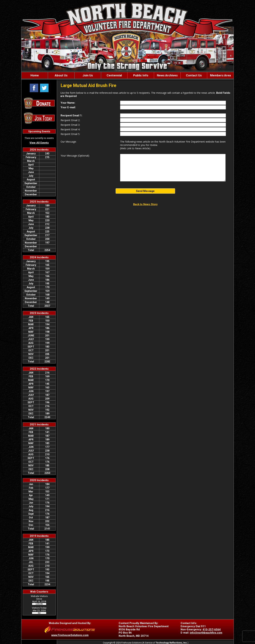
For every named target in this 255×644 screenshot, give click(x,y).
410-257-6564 (212, 629)
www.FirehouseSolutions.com (70, 635)
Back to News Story (145, 204)
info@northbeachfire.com (206, 633)
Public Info (141, 75)
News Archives (167, 75)
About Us (61, 75)
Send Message (145, 191)
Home (35, 75)
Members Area (220, 75)
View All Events (39, 143)
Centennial (114, 75)
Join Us (88, 75)
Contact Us (194, 75)
